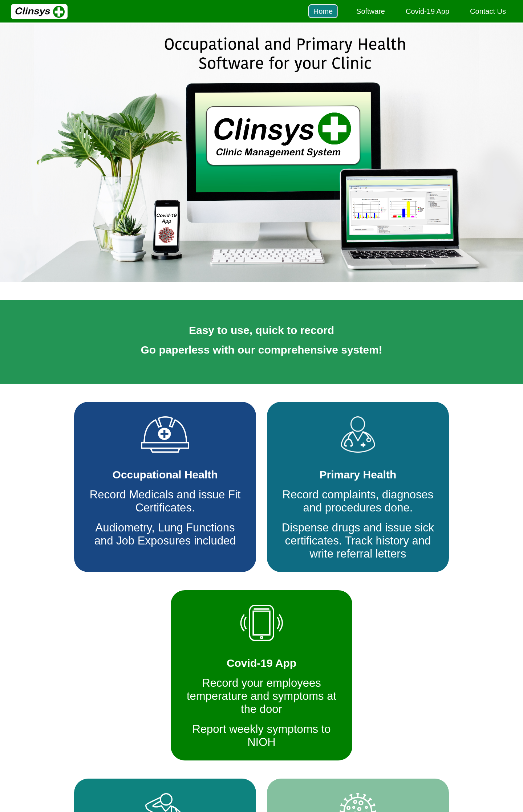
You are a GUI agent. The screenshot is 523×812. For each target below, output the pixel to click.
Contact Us (488, 11)
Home (323, 11)
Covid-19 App (427, 11)
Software (371, 11)
